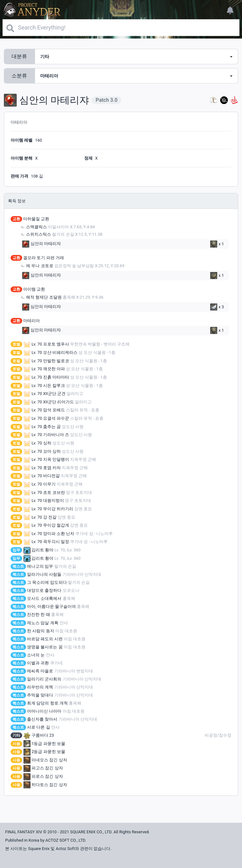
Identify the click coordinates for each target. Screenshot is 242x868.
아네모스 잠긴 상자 (45, 760)
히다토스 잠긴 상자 (45, 785)
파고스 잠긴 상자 (43, 768)
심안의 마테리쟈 (41, 244)
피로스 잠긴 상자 (43, 776)
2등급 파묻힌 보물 (44, 752)
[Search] (121, 28)
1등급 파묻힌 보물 (44, 744)
